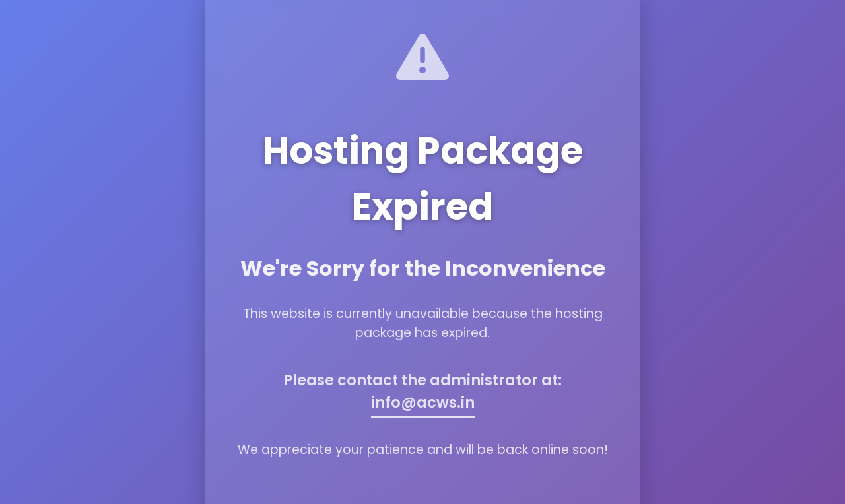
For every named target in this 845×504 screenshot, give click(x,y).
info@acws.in (423, 402)
